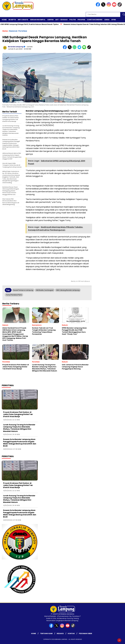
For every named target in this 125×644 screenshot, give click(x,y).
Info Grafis (23, 20)
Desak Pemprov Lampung (23, 290)
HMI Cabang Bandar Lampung (68, 290)
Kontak (71, 633)
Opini (114, 20)
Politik (73, 20)
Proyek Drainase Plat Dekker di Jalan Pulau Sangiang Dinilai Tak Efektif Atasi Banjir (18, 414)
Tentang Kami (46, 633)
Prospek (81, 20)
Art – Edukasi (61, 20)
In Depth (12, 20)
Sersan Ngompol (38, 20)
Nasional (13, 31)
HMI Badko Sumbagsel (45, 290)
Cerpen (50, 20)
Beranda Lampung (16, 47)
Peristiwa (23, 31)
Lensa (107, 20)
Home (4, 20)
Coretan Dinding (95, 20)
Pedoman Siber (85, 633)
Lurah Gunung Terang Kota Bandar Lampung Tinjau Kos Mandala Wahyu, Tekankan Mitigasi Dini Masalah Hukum (19, 428)
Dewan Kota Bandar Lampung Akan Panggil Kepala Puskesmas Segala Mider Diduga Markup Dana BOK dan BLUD (20, 443)
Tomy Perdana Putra (14, 295)
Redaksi (60, 633)
